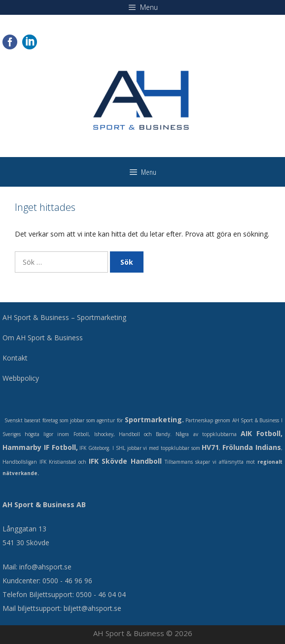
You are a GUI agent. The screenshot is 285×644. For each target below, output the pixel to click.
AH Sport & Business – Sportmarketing (64, 317)
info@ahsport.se (45, 567)
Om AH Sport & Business (43, 338)
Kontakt (15, 358)
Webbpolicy (21, 378)
